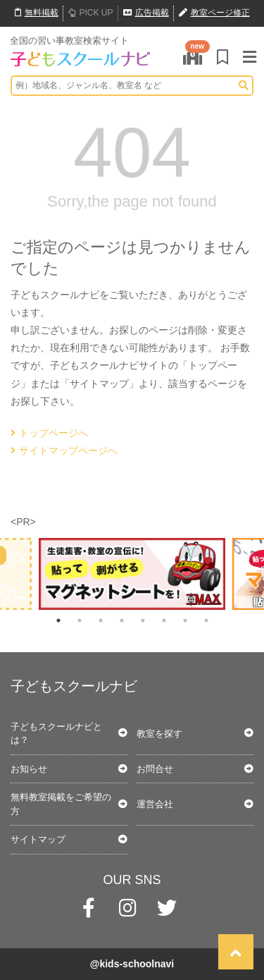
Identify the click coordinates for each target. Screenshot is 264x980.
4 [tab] (122, 620)
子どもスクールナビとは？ (56, 734)
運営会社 (155, 804)
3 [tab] (101, 620)
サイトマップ (38, 839)
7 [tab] (185, 620)
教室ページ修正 (214, 13)
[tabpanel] (132, 574)
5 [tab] (143, 620)
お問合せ (155, 769)
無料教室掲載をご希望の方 (61, 804)
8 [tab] (206, 620)
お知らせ (29, 769)
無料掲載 (37, 13)
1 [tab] (58, 620)
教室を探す (159, 734)
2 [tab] (80, 620)
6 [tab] (164, 620)
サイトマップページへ (64, 451)
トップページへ (49, 433)
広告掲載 (146, 13)
